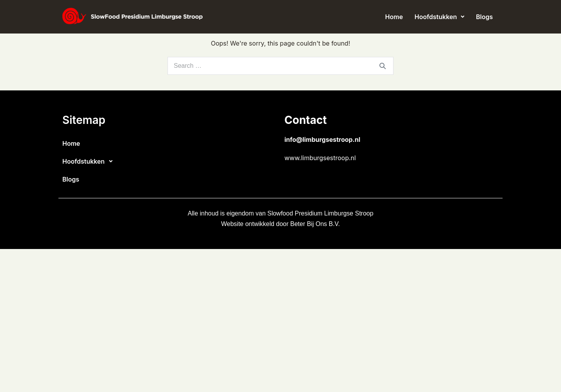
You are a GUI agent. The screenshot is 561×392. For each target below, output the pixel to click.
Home (394, 17)
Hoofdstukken (439, 17)
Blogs (484, 17)
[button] (439, 17)
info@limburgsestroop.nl (322, 139)
